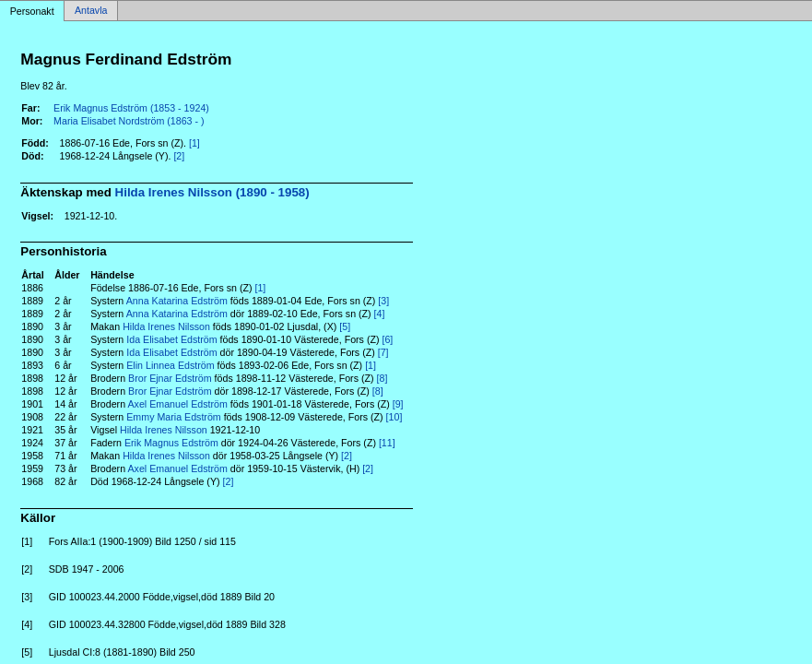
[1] (194, 143)
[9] (398, 404)
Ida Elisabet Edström (171, 339)
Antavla (91, 11)
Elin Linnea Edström (170, 365)
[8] (382, 378)
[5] (345, 326)
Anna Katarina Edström (177, 301)
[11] (387, 443)
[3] (383, 301)
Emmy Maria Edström (173, 417)
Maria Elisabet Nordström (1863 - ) (129, 121)
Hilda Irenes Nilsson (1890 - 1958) (212, 192)
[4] (380, 314)
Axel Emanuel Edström (177, 404)
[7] (383, 352)
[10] (394, 417)
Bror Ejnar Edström (170, 378)
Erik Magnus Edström (171, 443)
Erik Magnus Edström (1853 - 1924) (131, 108)
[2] (179, 156)
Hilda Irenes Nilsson (166, 326)
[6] (387, 339)
